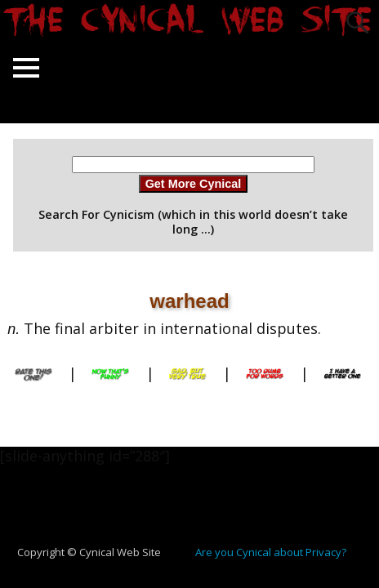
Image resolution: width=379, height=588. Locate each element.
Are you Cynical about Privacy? (271, 552)
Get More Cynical (194, 184)
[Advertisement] (196, 514)
